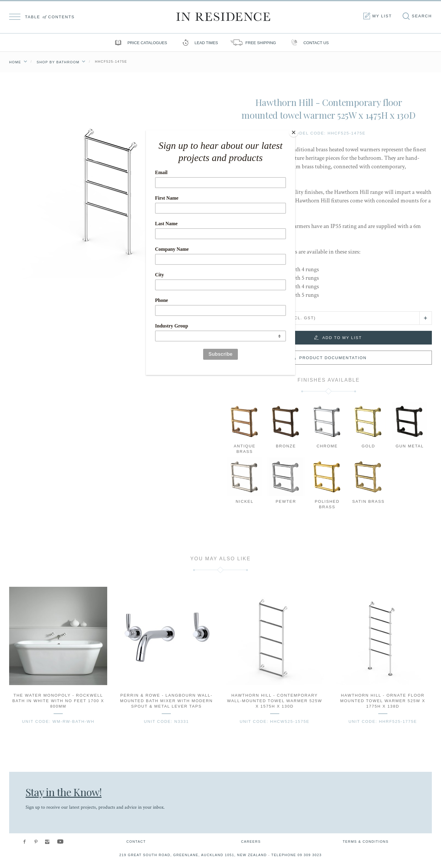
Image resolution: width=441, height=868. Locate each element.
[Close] (294, 132)
